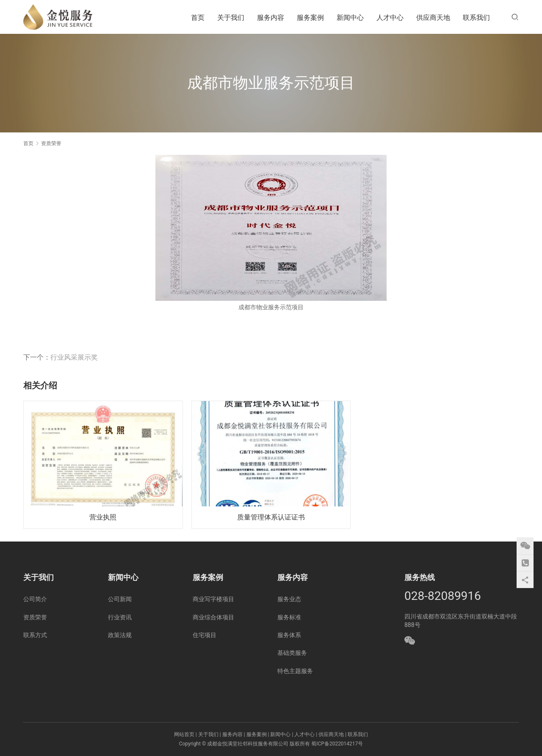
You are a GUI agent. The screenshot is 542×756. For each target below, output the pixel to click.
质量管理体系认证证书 (271, 517)
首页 (198, 18)
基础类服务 (292, 653)
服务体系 (289, 635)
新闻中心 (350, 18)
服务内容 (271, 18)
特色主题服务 (295, 671)
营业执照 (103, 517)
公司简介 (35, 599)
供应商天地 (433, 18)
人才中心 (390, 18)
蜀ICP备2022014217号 (337, 744)
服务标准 (289, 617)
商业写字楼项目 (213, 599)
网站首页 (184, 734)
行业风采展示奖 (74, 357)
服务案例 (310, 18)
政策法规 (120, 635)
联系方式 (35, 635)
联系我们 (476, 18)
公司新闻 (120, 599)
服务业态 (289, 599)
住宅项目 (205, 635)
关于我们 (231, 18)
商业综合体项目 (213, 617)
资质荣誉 (35, 617)
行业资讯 (120, 617)
